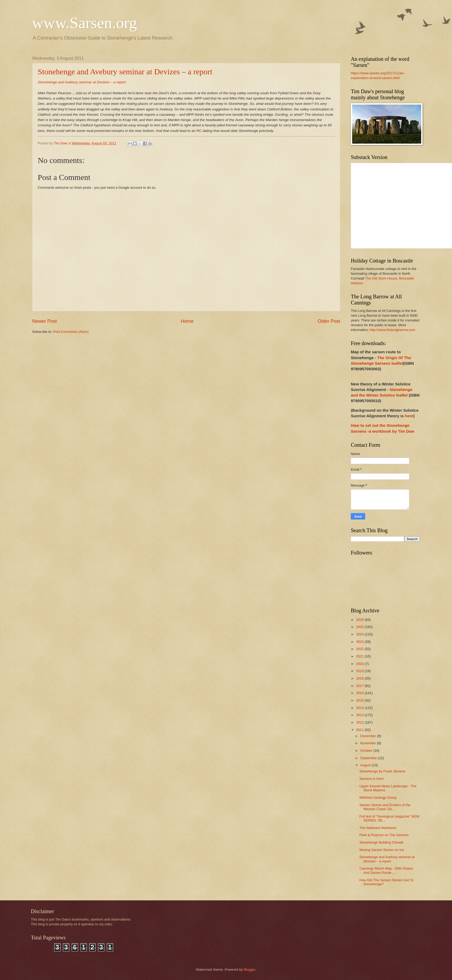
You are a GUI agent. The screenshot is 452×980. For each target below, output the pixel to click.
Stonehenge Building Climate (381, 842)
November (368, 743)
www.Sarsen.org (85, 23)
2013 (360, 715)
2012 (360, 722)
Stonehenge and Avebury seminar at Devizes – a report (125, 72)
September (369, 758)
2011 (360, 730)
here (409, 416)
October (367, 751)
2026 (360, 620)
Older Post (329, 321)
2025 (360, 627)
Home (187, 321)
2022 (360, 649)
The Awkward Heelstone (378, 828)
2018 (360, 678)
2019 (360, 671)
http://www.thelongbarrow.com (393, 330)
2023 (360, 642)
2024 (360, 634)
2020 (360, 664)
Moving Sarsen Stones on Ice (382, 850)
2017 (360, 686)
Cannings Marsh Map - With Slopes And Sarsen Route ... (386, 870)
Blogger (250, 970)
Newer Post (44, 321)
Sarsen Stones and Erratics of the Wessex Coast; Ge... (385, 807)
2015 (360, 700)
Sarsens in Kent (371, 779)
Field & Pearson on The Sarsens (384, 835)
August (366, 765)
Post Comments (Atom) (71, 332)
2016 (360, 693)
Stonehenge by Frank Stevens (382, 771)
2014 (360, 708)
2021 (360, 656)
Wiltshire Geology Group (378, 798)
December (368, 736)
